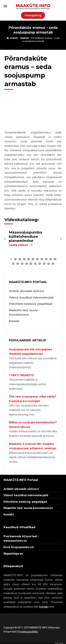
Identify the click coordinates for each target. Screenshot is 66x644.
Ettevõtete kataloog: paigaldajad (31, 304)
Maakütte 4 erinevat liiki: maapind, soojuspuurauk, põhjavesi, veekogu (33, 446)
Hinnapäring (33, 15)
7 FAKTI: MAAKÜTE (21, 375)
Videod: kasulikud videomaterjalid (31, 298)
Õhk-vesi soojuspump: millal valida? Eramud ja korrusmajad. (33, 399)
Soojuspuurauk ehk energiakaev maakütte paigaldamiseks (31, 352)
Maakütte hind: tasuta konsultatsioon (28, 508)
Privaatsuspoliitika (28, 632)
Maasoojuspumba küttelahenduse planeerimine (26, 237)
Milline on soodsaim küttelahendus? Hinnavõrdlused (33, 425)
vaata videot (18, 245)
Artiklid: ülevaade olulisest (27, 291)
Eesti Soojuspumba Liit (19, 547)
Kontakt (14, 321)
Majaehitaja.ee (13, 554)
